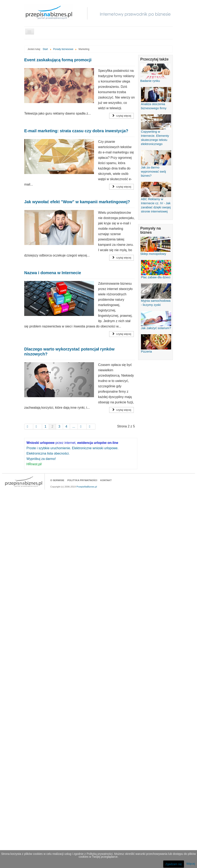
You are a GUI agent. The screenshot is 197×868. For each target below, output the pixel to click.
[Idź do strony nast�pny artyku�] (82, 427)
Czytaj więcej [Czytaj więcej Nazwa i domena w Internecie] (121, 334)
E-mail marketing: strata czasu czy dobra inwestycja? (76, 131)
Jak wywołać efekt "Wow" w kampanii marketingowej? (77, 202)
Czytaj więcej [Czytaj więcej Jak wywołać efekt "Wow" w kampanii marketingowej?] (121, 258)
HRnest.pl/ (34, 464)
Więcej (191, 864)
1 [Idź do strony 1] (45, 426)
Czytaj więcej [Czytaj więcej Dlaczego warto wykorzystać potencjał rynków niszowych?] (121, 410)
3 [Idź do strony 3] (59, 426)
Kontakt (106, 480)
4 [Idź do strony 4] (66, 426)
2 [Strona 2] (52, 426)
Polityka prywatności (82, 480)
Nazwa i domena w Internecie (53, 273)
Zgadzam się (174, 864)
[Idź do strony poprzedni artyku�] (38, 427)
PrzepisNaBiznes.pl (87, 487)
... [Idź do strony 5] (74, 426)
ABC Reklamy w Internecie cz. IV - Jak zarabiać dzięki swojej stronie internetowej (156, 200)
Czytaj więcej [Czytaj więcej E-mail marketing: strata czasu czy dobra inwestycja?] (121, 187)
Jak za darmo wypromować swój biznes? (156, 167)
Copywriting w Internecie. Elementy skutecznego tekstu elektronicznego (156, 133)
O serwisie (57, 480)
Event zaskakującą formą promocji (58, 60)
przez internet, (72, 443)
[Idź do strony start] (29, 427)
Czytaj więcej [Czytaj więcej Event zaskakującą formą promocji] (121, 116)
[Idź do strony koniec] (91, 427)
